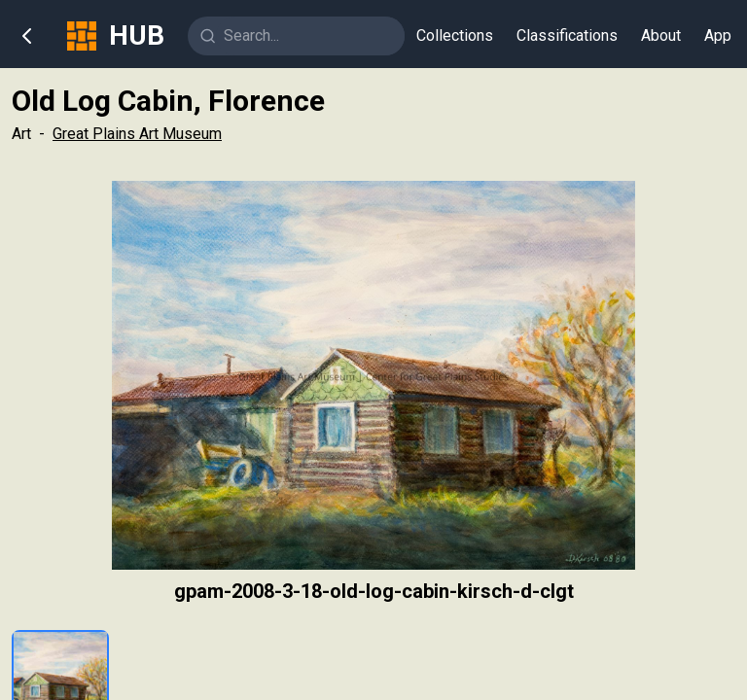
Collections (455, 35)
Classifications (567, 35)
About (661, 35)
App (718, 35)
